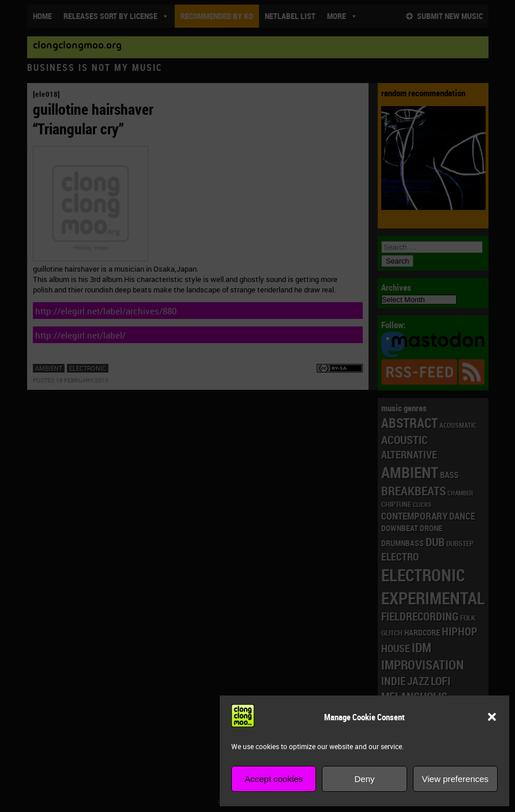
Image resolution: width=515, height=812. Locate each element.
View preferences (456, 779)
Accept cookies (274, 779)
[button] (492, 717)
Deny (364, 779)
